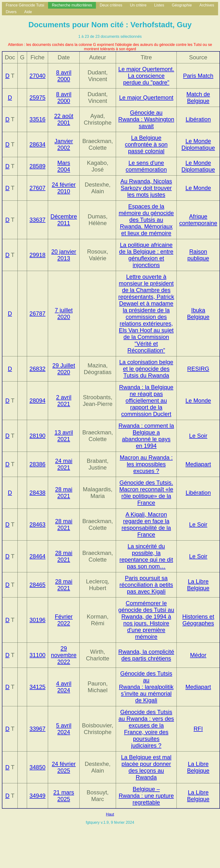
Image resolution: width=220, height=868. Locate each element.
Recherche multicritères (72, 5)
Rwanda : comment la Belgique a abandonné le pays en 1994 (146, 436)
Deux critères (111, 5)
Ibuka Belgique (198, 313)
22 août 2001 (64, 119)
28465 (37, 585)
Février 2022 (64, 620)
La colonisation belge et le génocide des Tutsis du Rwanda (146, 369)
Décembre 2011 (64, 220)
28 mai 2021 (64, 493)
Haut (110, 814)
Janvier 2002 (64, 144)
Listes (159, 5)
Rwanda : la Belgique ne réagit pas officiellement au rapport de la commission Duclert (146, 401)
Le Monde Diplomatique (198, 144)
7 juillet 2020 (64, 313)
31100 (37, 655)
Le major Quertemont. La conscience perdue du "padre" (146, 76)
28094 (37, 401)
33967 (37, 729)
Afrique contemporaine (198, 220)
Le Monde (198, 188)
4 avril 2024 (64, 687)
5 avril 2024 (64, 729)
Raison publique (198, 255)
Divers (11, 12)
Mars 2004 (64, 166)
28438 (37, 493)
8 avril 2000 (64, 76)
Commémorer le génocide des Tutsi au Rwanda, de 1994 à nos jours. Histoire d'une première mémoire (146, 620)
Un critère (138, 5)
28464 (37, 556)
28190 (37, 436)
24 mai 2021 (64, 464)
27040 (37, 76)
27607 (37, 188)
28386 (37, 464)
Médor (198, 655)
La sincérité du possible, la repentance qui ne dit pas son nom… (146, 556)
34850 (37, 767)
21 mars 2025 (64, 796)
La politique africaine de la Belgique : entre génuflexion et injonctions (146, 255)
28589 (37, 166)
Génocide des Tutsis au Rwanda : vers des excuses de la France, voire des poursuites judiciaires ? (146, 729)
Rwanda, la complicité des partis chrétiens (146, 655)
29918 (37, 255)
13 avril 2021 (64, 436)
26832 (37, 369)
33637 (37, 220)
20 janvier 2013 (64, 255)
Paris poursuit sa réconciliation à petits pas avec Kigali (146, 585)
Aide (28, 12)
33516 (37, 119)
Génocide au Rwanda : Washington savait (146, 119)
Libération (198, 119)
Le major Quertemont (146, 97)
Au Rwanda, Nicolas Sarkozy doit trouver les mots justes (146, 188)
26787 (37, 313)
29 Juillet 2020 (64, 369)
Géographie (182, 5)
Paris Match (198, 76)
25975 (37, 97)
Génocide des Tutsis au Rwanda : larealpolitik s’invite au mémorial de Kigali (146, 687)
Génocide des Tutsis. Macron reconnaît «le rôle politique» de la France (146, 493)
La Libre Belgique (198, 585)
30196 (37, 620)
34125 (37, 687)
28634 (37, 144)
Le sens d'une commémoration (146, 166)
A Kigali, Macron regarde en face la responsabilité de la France (146, 524)
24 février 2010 (64, 188)
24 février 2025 (64, 767)
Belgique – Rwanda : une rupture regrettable (146, 796)
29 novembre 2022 (64, 655)
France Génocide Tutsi (25, 5)
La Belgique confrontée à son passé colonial (146, 144)
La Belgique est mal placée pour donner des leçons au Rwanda (146, 767)
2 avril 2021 (64, 401)
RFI (198, 729)
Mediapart (198, 464)
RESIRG (198, 369)
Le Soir (198, 436)
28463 (37, 524)
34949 (37, 796)
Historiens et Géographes (198, 620)
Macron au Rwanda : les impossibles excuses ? (146, 464)
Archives (207, 5)
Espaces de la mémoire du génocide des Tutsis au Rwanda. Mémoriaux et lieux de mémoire (146, 220)
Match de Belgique (198, 97)
